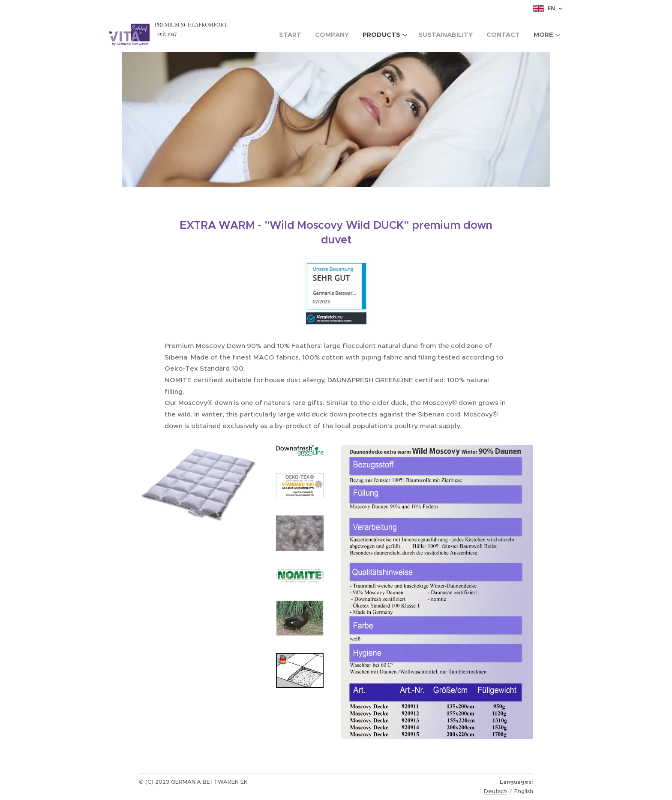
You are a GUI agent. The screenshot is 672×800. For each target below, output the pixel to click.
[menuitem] (292, 35)
